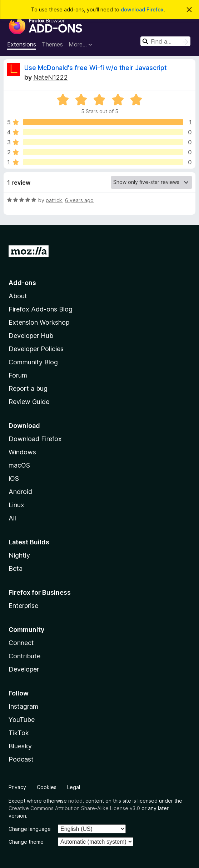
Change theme (26, 842)
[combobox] (165, 41)
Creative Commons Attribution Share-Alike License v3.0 (74, 808)
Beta (16, 568)
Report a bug (28, 388)
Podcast (21, 759)
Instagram (23, 706)
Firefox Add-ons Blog (41, 309)
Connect (21, 643)
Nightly (19, 555)
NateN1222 (51, 77)
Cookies (47, 787)
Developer (24, 669)
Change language (30, 829)
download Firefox (142, 9)
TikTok (19, 733)
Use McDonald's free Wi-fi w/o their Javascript (96, 68)
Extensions (22, 44)
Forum (18, 375)
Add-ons (22, 283)
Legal (74, 787)
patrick (54, 200)
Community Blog (33, 362)
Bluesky (20, 746)
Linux (16, 505)
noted (75, 801)
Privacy (17, 787)
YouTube (22, 720)
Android (20, 492)
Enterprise (23, 606)
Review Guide (29, 402)
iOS (14, 478)
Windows (22, 452)
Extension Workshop (39, 322)
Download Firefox (35, 439)
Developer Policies (36, 349)
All (12, 518)
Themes (52, 44)
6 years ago (79, 200)
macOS (19, 465)
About (18, 296)
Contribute (24, 656)
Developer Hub (31, 336)
